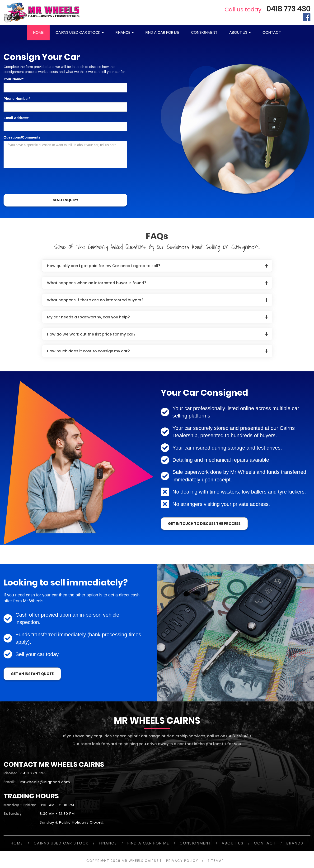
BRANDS (295, 843)
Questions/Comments (22, 137)
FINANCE (125, 32)
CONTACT (272, 32)
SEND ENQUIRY (66, 200)
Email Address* (17, 118)
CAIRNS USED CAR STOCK (80, 32)
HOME (38, 32)
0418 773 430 (288, 9)
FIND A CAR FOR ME (162, 32)
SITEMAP (216, 861)
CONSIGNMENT (204, 32)
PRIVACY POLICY (182, 861)
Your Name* (14, 79)
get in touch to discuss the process (204, 524)
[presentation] (40, 181)
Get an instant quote (32, 674)
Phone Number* (17, 98)
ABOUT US (240, 32)
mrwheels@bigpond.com (45, 782)
